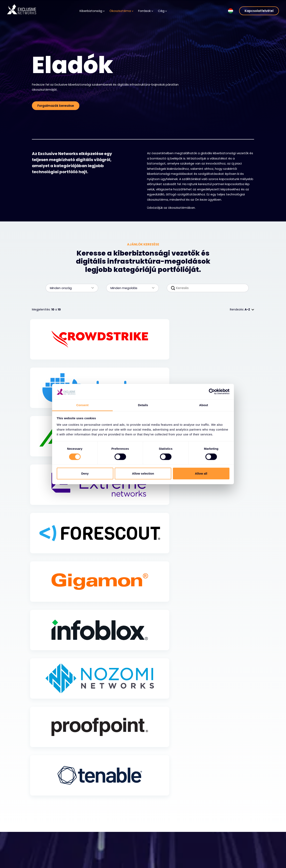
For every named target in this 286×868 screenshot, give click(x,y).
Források (146, 11)
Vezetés (157, 855)
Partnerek (81, 850)
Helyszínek (158, 862)
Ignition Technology (234, 859)
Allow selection (143, 473)
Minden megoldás (130, 288)
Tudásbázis (121, 844)
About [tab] (204, 405)
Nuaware (226, 865)
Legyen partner (85, 855)
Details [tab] (143, 405)
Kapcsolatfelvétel (259, 11)
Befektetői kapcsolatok (236, 843)
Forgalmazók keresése (56, 106)
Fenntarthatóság (232, 853)
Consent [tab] (83, 405)
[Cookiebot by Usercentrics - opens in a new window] (212, 392)
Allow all (201, 473)
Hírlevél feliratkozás (126, 855)
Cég (162, 11)
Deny (85, 473)
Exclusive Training (232, 837)
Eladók (79, 844)
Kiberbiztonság (92, 11)
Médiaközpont (123, 850)
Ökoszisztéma (121, 11)
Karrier (156, 850)
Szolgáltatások (46, 850)
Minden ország (70, 288)
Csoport (228, 830)
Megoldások (44, 844)
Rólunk (156, 844)
